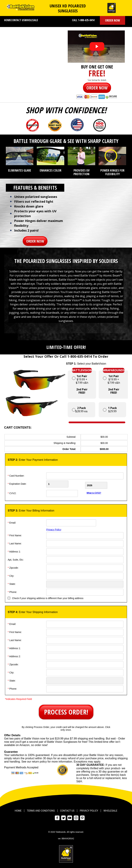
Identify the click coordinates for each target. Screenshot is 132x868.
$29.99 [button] (110, 410)
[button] (112, 20)
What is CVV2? (94, 492)
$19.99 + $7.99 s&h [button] (82, 382)
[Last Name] (85, 542)
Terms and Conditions (41, 809)
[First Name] (85, 534)
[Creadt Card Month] (65, 484)
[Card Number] (85, 476)
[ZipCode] (85, 567)
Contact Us (18, 20)
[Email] (71, 521)
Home (7, 20)
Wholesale (31, 20)
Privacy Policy (54, 528)
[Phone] (85, 591)
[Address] (85, 550)
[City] (85, 575)
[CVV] (65, 492)
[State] (85, 583)
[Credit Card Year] (105, 484)
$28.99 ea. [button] (80, 410)
